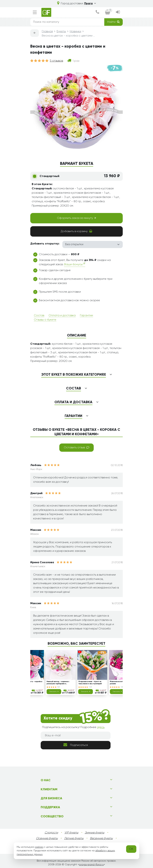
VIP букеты (71, 833)
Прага (90, 4)
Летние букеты (74, 838)
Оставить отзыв (76, 447)
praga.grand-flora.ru (91, 865)
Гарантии (86, 316)
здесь (101, 727)
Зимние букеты (95, 833)
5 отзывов (56, 61)
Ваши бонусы (75, 264)
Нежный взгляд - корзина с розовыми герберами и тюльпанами (58, 683)
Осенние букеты (47, 838)
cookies (39, 847)
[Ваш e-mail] (76, 736)
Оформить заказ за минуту (76, 218)
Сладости (51, 833)
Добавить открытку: (45, 244)
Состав (39, 316)
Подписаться (76, 745)
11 (90, 687)
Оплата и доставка (62, 316)
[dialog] (97, 12)
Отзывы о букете (45, 320)
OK (131, 849)
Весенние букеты (101, 838)
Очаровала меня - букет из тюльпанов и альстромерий (90, 683)
